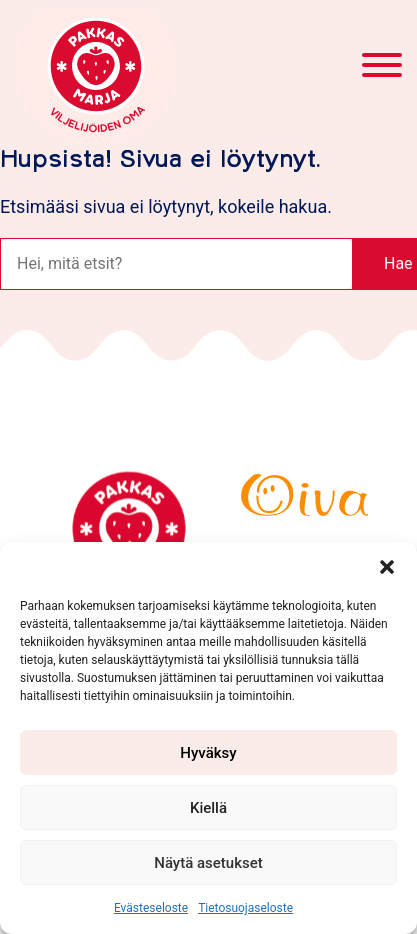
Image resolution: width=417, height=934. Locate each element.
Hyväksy (208, 753)
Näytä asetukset (208, 863)
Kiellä (208, 808)
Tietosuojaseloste (245, 908)
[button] (387, 567)
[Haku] (176, 264)
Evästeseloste (151, 908)
